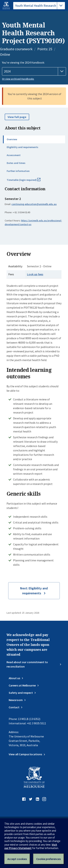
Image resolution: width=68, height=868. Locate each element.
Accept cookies (17, 859)
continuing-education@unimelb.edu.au (34, 204)
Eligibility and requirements (22, 147)
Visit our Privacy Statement (31, 846)
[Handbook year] (34, 71)
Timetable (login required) (28, 181)
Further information (18, 171)
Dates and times (16, 163)
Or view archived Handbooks (18, 79)
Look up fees (35, 274)
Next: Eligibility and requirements (34, 591)
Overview (12, 139)
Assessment (14, 155)
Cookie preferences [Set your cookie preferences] (49, 859)
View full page (17, 117)
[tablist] (39, 6)
